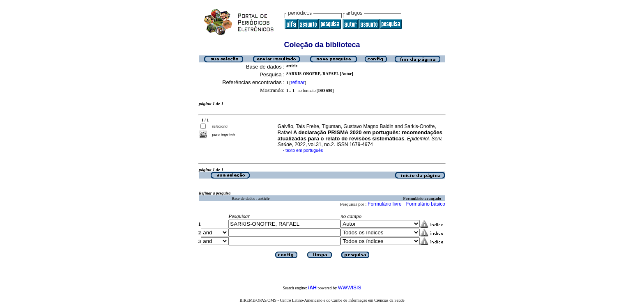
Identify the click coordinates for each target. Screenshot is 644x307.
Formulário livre (385, 204)
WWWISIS (350, 288)
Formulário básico (426, 204)
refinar (298, 82)
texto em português (304, 150)
